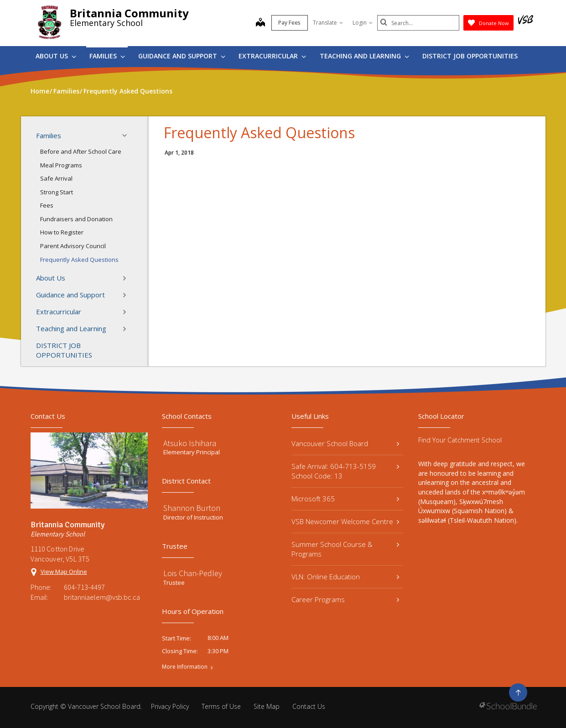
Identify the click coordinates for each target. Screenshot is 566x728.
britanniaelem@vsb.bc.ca (102, 597)
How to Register (62, 232)
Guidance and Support (182, 56)
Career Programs (345, 599)
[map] (260, 23)
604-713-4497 (84, 587)
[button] (127, 135)
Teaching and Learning (364, 56)
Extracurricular (272, 56)
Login (363, 23)
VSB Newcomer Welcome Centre (345, 521)
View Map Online (64, 572)
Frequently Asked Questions (79, 260)
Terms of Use (221, 706)
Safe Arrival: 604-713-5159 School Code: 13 (345, 471)
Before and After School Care (81, 151)
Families (107, 56)
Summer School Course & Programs (345, 549)
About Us (56, 56)
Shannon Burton (192, 508)
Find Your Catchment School (460, 440)
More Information (185, 667)
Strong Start (57, 192)
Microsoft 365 (345, 499)
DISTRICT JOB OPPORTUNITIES (470, 56)
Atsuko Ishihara (190, 443)
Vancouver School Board (345, 443)
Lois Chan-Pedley (193, 573)
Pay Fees (289, 23)
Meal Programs (61, 165)
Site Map (267, 706)
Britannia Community (129, 13)
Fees (47, 205)
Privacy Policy (170, 706)
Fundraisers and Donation (76, 219)
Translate (328, 23)
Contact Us (309, 706)
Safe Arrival (56, 178)
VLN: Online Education (345, 577)
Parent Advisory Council (73, 246)
